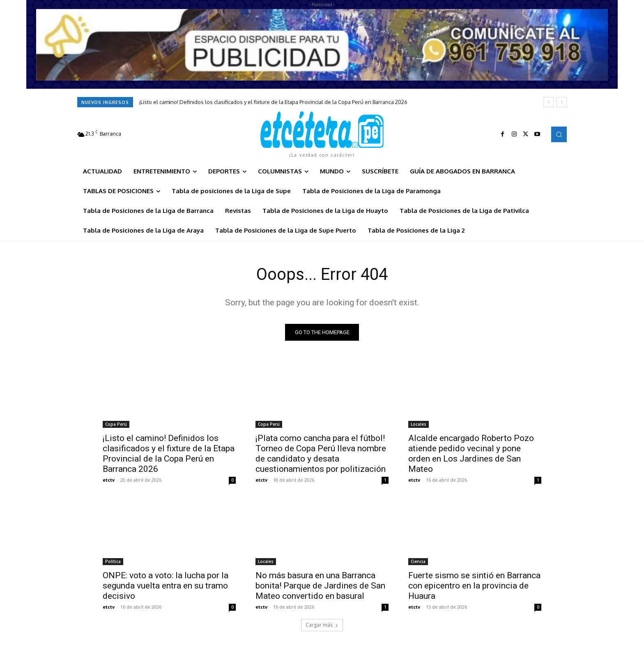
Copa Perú (116, 424)
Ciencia (418, 561)
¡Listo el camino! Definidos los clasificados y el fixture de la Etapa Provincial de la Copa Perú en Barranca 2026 (273, 102)
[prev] (549, 102)
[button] (559, 134)
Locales (419, 424)
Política (113, 561)
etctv (109, 480)
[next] (562, 102)
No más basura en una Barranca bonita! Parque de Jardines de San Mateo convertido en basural (320, 586)
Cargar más (322, 625)
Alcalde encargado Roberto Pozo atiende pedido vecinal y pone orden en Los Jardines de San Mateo (471, 454)
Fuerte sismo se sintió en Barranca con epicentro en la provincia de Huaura (474, 586)
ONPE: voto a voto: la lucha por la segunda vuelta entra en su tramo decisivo (166, 586)
